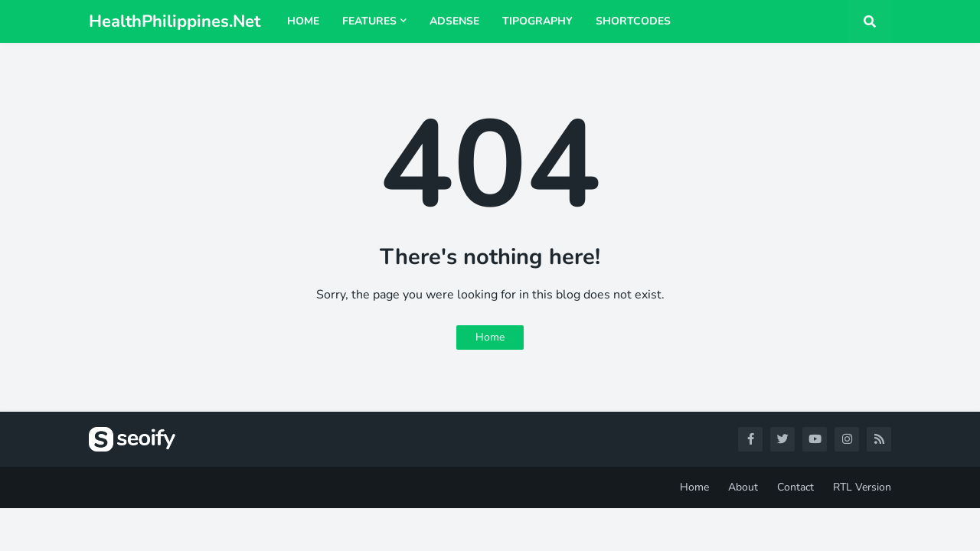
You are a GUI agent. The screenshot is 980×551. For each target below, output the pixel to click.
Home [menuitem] (303, 21)
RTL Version (862, 487)
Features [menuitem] (369, 21)
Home (490, 337)
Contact (795, 487)
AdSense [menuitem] (454, 21)
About (743, 487)
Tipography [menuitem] (537, 21)
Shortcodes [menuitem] (633, 21)
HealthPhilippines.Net (175, 21)
